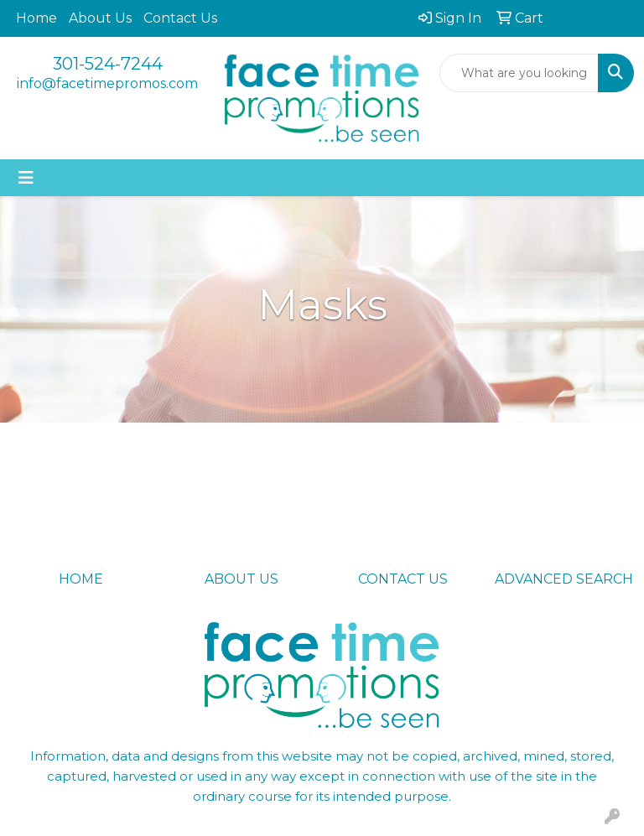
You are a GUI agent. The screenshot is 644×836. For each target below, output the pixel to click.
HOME (81, 579)
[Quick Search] (519, 73)
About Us (100, 18)
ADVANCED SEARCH (564, 579)
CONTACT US (403, 579)
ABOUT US (241, 579)
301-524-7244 (108, 64)
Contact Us (180, 18)
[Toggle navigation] (26, 178)
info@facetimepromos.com (107, 83)
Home (36, 18)
